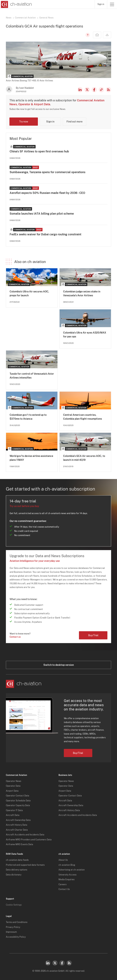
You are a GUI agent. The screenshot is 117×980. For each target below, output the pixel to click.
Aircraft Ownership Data (18, 820)
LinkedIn (80, 90)
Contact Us (64, 889)
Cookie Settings (14, 905)
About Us (63, 860)
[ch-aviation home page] (16, 4)
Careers (63, 884)
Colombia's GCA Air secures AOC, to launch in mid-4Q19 (84, 458)
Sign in (101, 4)
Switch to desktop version (59, 665)
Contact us (15, 637)
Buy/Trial (93, 635)
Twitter (55, 963)
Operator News (14, 781)
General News (46, 18)
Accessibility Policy (16, 937)
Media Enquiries (67, 880)
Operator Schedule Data (18, 801)
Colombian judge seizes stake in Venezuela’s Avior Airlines (82, 293)
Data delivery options (17, 870)
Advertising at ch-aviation (72, 870)
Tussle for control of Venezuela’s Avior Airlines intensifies (32, 376)
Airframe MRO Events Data (19, 844)
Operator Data (13, 786)
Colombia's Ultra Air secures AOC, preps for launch (29, 293)
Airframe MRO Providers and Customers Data (29, 840)
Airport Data (12, 791)
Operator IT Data (14, 810)
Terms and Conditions (17, 922)
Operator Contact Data (18, 796)
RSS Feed (108, 90)
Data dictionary (14, 875)
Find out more (75, 122)
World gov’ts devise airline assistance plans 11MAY (31, 458)
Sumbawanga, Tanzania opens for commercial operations (47, 172)
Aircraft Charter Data (17, 830)
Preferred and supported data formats (25, 865)
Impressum (11, 932)
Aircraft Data (13, 815)
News (9, 18)
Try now (24, 122)
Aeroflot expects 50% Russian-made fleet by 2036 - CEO (47, 193)
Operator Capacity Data (18, 805)
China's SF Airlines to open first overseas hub (39, 151)
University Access (67, 875)
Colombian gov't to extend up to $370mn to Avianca (28, 417)
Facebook (94, 90)
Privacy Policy (13, 927)
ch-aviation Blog (67, 865)
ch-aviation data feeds (17, 860)
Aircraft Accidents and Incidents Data (25, 835)
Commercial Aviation (25, 18)
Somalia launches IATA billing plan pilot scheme (42, 214)
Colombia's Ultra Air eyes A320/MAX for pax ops (85, 335)
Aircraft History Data (17, 825)
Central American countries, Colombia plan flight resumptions (83, 417)
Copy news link (101, 90)
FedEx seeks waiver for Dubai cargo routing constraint (45, 234)
